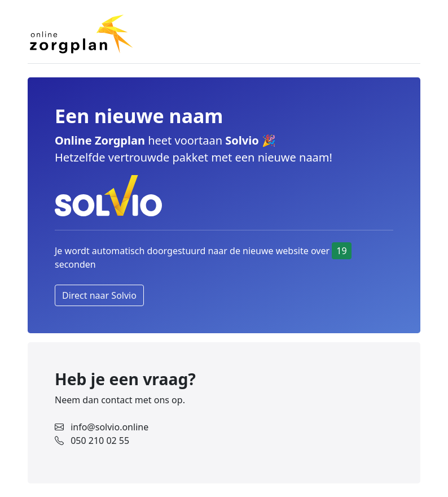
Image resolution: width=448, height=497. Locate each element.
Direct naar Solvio (99, 295)
